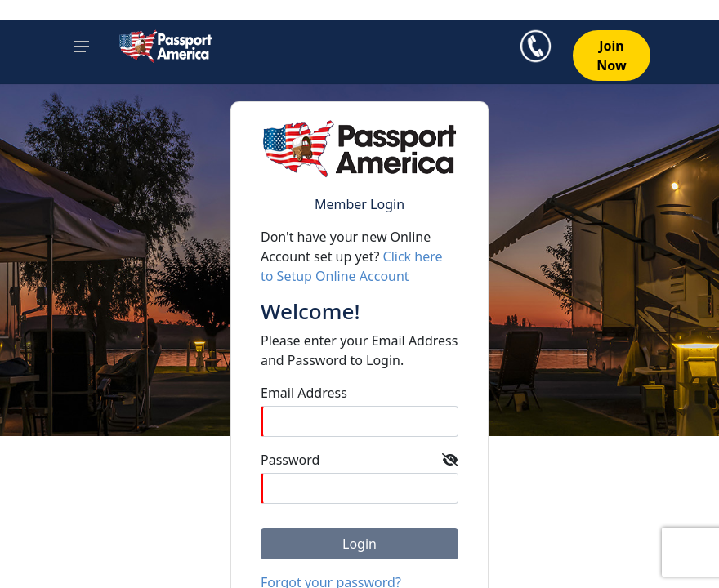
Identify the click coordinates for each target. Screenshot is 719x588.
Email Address (304, 393)
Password (290, 460)
